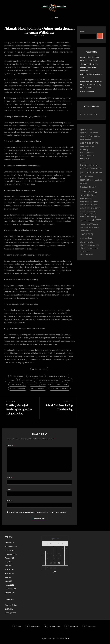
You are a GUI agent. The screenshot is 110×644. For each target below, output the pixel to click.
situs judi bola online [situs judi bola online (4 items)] (89, 202)
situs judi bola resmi (38, 388)
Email (9, 489)
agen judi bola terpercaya (58, 376)
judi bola (67, 380)
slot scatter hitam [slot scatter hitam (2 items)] (85, 251)
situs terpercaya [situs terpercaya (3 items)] (86, 221)
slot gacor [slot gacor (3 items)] (96, 227)
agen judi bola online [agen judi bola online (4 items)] (89, 133)
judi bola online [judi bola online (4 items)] (95, 168)
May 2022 (8, 581)
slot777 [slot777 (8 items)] (96, 220)
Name (9, 478)
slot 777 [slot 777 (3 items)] (83, 224)
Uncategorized (10, 613)
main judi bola (46, 384)
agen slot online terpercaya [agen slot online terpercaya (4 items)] (87, 148)
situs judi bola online (18, 388)
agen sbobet (11, 380)
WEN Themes (65, 639)
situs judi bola (62, 384)
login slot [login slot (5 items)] (85, 180)
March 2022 (9, 585)
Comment (11, 445)
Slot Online (9, 609)
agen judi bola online (36, 376)
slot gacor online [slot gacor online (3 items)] (86, 230)
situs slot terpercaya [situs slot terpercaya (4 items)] (89, 217)
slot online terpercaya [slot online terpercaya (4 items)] (89, 248)
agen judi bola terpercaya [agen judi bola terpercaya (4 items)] (91, 136)
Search (83, 32)
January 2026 (10, 543)
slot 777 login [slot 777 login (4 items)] (86, 227)
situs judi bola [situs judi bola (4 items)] (86, 199)
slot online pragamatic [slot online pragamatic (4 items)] (90, 245)
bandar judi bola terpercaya (49, 380)
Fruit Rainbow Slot (87, 92)
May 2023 (8, 578)
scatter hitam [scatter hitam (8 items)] (88, 187)
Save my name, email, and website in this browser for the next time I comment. (38, 512)
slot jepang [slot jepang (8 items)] (87, 234)
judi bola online (16, 384)
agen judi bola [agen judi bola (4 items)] (86, 130)
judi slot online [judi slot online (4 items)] (87, 176)
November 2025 (11, 547)
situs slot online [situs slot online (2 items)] (93, 214)
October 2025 (10, 551)
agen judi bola (18, 376)
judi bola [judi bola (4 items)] (84, 168)
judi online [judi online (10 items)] (87, 172)
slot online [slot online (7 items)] (86, 238)
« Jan (54, 572)
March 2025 (9, 570)
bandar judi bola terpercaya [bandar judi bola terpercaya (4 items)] (87, 157)
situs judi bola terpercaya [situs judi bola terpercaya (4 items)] (91, 208)
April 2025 (9, 566)
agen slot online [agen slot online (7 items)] (89, 143)
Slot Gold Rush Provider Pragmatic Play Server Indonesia (89, 67)
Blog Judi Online (41, 369)
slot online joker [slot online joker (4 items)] (87, 242)
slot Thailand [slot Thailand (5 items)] (86, 254)
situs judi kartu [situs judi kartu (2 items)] (84, 211)
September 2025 (11, 554)
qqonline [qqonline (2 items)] (85, 183)
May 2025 (8, 562)
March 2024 (9, 574)
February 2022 (10, 589)
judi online (31, 384)
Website (10, 501)
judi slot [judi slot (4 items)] (99, 173)
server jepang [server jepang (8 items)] (89, 191)
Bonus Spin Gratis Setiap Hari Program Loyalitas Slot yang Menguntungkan (91, 85)
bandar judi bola (27, 380)
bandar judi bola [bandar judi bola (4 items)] (87, 153)
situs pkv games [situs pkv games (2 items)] (84, 214)
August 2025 (10, 558)
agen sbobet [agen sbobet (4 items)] (85, 139)
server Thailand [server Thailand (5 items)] (88, 195)
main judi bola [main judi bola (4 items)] (96, 180)
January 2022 (10, 593)
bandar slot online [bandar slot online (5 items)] (89, 165)
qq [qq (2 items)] (81, 183)
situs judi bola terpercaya (60, 388)
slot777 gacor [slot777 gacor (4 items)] (92, 224)
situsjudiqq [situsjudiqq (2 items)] (92, 211)
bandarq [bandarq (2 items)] (83, 162)
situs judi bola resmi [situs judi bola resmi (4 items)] (89, 205)
